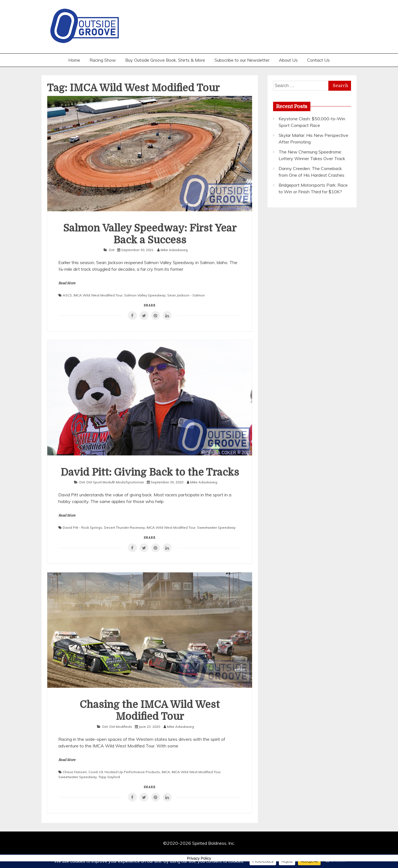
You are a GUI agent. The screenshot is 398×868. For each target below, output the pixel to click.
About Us (288, 60)
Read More (67, 283)
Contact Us (318, 60)
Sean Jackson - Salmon (186, 295)
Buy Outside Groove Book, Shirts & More (165, 60)
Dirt (112, 250)
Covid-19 (96, 772)
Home (74, 60)
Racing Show (103, 60)
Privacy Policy (199, 858)
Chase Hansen (75, 772)
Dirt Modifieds (121, 727)
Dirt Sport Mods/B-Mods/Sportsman (115, 482)
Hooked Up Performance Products (132, 772)
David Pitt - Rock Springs (83, 527)
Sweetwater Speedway (216, 527)
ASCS (67, 295)
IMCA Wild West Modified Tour (98, 295)
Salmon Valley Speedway (145, 295)
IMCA (166, 772)
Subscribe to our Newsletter (242, 60)
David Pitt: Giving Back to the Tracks (150, 472)
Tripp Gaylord (109, 777)
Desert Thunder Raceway (124, 527)
